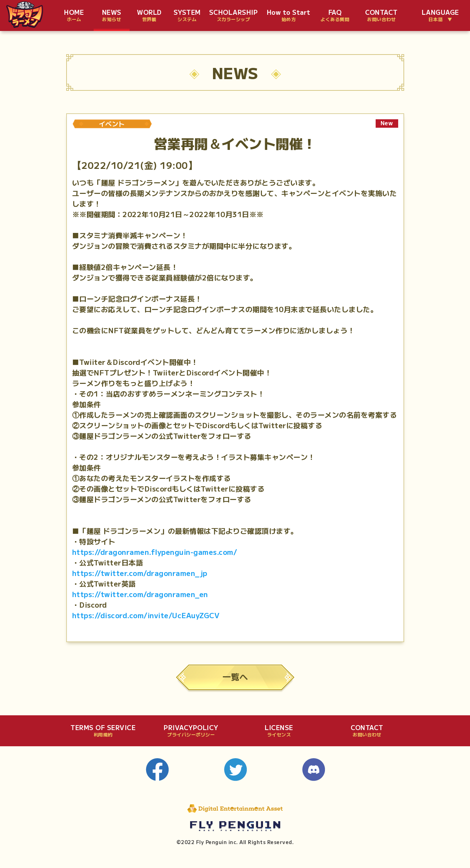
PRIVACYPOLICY (191, 731)
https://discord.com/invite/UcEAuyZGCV (146, 615)
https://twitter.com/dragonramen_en (140, 594)
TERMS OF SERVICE (103, 731)
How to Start (289, 16)
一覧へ (235, 676)
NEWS (112, 16)
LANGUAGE (440, 16)
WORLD (149, 16)
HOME (74, 16)
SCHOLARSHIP (234, 16)
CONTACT (381, 16)
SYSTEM (187, 16)
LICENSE (279, 731)
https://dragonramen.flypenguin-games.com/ (155, 552)
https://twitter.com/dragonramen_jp (140, 573)
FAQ (335, 16)
